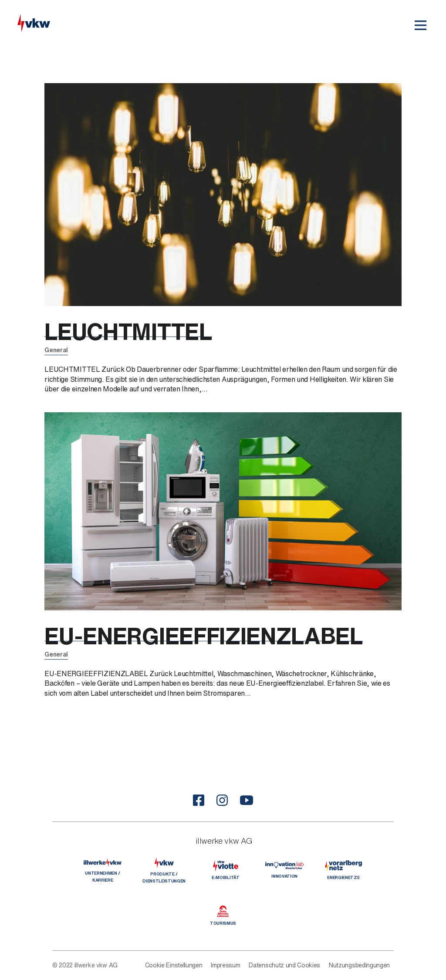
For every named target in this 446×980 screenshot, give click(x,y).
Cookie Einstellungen (174, 965)
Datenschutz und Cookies (284, 965)
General (56, 350)
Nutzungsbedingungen (359, 965)
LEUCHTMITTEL (135, 331)
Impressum (225, 965)
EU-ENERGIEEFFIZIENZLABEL (218, 635)
